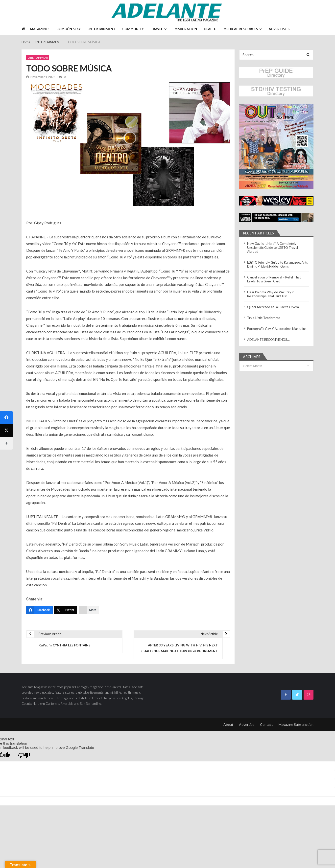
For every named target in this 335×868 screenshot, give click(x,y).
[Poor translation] (24, 755)
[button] (276, 146)
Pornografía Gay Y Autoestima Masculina (277, 329)
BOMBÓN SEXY (69, 29)
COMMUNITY (133, 29)
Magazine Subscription (296, 724)
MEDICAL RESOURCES (241, 29)
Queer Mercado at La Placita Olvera (273, 307)
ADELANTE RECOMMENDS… (268, 340)
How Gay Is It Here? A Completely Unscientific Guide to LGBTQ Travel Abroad (273, 248)
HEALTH (210, 29)
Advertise (247, 724)
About (228, 724)
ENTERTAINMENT (101, 29)
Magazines (40, 29)
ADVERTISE (278, 29)
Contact (266, 724)
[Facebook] (39, 610)
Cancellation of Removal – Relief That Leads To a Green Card (274, 279)
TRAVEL (157, 29)
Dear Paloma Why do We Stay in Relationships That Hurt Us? (271, 294)
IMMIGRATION (185, 29)
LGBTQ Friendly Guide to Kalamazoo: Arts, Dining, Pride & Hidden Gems (278, 264)
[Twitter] (66, 610)
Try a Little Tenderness (264, 318)
